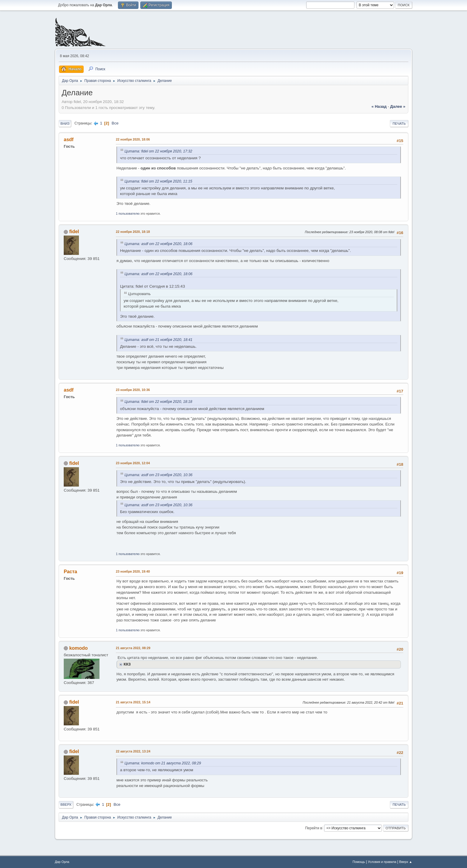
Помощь (359, 862)
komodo (78, 648)
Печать (399, 124)
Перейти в (313, 828)
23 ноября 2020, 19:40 (133, 571)
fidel (74, 232)
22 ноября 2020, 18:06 (133, 139)
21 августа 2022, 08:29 (133, 648)
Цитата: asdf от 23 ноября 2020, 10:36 (158, 475)
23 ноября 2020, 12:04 (133, 463)
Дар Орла (62, 862)
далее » (398, 106)
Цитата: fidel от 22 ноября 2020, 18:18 (158, 402)
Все (115, 123)
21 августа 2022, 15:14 (133, 702)
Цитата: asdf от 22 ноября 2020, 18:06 (158, 244)
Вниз (65, 124)
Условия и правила (382, 862)
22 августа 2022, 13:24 (133, 751)
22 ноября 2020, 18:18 (133, 232)
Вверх (66, 805)
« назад (379, 106)
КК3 (127, 664)
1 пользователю (128, 214)
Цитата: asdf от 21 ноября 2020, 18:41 (158, 340)
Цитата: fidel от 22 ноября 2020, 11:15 (158, 181)
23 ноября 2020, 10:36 (133, 390)
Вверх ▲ (406, 862)
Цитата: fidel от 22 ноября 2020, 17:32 (158, 151)
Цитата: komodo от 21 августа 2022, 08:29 (163, 763)
